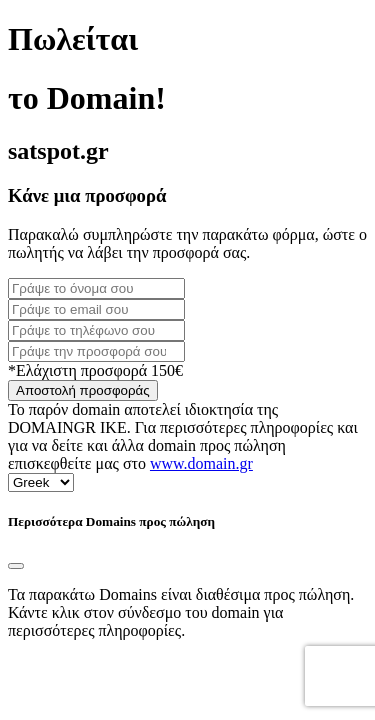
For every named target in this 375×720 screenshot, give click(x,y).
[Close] (16, 566)
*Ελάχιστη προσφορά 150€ (95, 370)
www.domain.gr (201, 463)
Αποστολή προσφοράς (83, 390)
